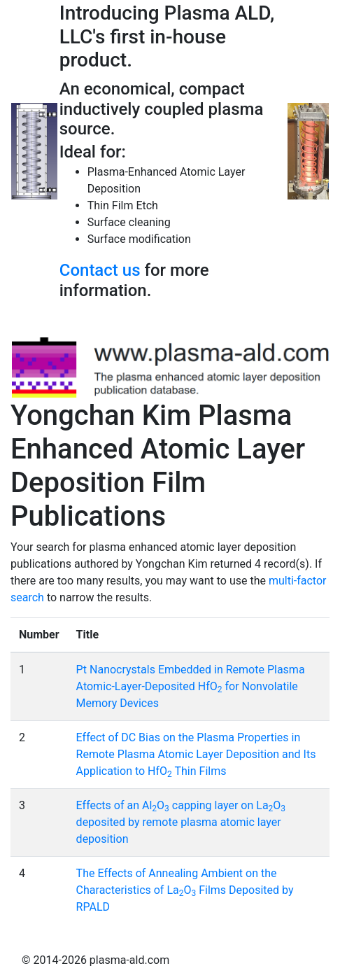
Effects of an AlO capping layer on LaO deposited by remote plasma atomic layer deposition (181, 822)
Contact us (100, 270)
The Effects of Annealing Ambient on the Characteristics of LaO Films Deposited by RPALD (185, 890)
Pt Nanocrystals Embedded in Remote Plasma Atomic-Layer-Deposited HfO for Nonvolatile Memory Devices (191, 686)
